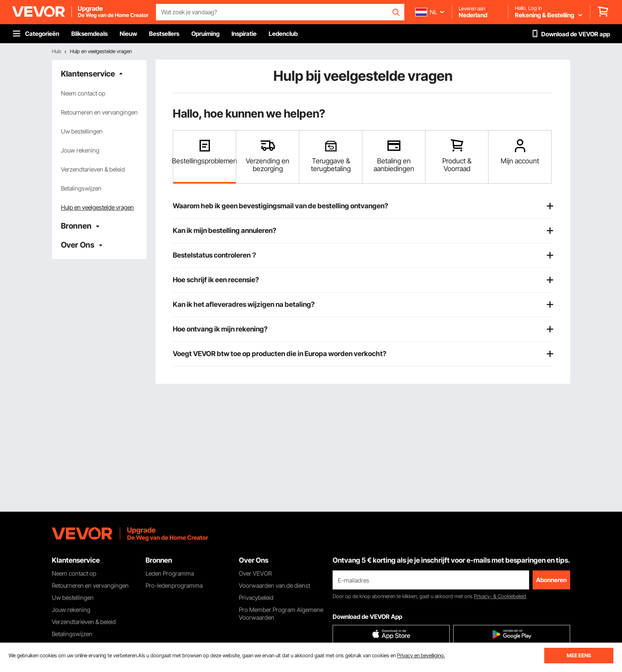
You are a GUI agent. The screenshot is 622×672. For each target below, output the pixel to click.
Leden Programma (170, 573)
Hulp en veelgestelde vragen (97, 207)
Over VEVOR (255, 573)
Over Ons (78, 245)
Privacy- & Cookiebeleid (500, 596)
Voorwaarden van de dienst (275, 585)
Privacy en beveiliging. (421, 655)
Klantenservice (88, 74)
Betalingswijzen (81, 188)
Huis (57, 51)
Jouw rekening (80, 150)
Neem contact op (83, 93)
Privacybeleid (256, 597)
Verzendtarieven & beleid (93, 169)
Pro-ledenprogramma (174, 585)
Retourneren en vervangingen (99, 112)
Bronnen (76, 226)
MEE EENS (579, 655)
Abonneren (551, 580)
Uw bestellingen (82, 131)
